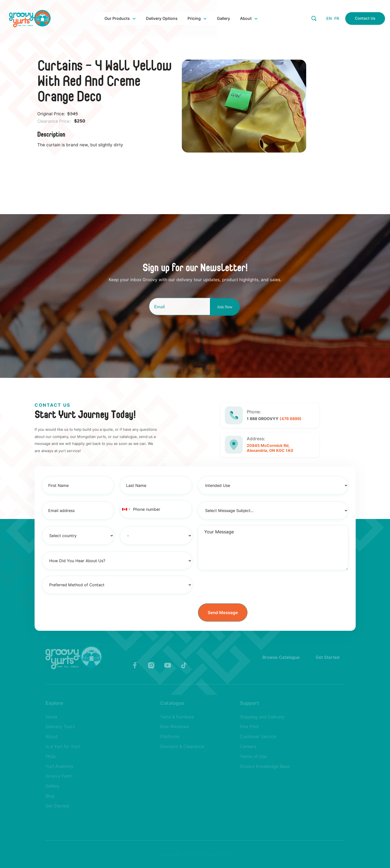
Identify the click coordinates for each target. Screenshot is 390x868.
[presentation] (236, 586)
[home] (30, 19)
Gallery (223, 19)
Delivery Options (162, 19)
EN (329, 19)
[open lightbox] (251, 106)
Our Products (117, 19)
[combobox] (126, 509)
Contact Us (365, 18)
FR (337, 19)
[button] (120, 19)
